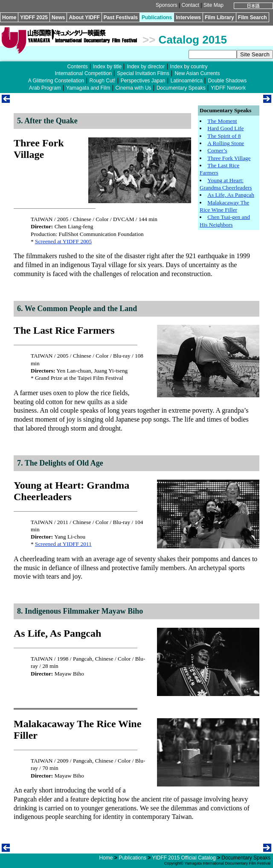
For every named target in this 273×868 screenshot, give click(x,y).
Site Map (213, 5)
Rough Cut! (103, 81)
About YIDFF (84, 17)
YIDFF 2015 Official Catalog (184, 858)
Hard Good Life (225, 128)
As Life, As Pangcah (231, 195)
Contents (77, 67)
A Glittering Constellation (56, 81)
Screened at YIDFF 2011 (63, 544)
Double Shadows (227, 81)
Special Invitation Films (143, 73)
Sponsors (167, 5)
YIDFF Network (228, 88)
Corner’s (217, 150)
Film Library (219, 17)
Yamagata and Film (88, 88)
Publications (157, 17)
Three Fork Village (229, 158)
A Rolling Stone (226, 143)
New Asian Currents (197, 73)
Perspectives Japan (143, 81)
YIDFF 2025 (34, 17)
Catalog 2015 (193, 40)
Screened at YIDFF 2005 (63, 241)
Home (9, 17)
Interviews (188, 17)
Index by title (107, 67)
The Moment (222, 121)
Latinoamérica (187, 81)
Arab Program (45, 88)
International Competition (83, 73)
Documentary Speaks (181, 88)
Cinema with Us (134, 88)
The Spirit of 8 (224, 136)
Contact (190, 5)
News (58, 17)
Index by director (146, 67)
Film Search (253, 17)
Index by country (189, 67)
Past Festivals (121, 17)
